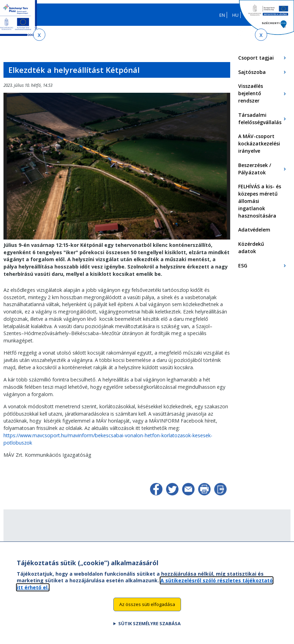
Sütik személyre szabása (149, 627)
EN (222, 15)
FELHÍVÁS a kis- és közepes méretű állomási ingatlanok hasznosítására (260, 201)
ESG (243, 266)
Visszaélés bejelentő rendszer (251, 93)
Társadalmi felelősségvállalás (260, 119)
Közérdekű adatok (251, 248)
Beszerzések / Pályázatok (255, 169)
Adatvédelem (254, 230)
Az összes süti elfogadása (147, 608)
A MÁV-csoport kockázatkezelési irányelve (259, 143)
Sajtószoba (252, 72)
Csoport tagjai (256, 58)
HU (235, 15)
